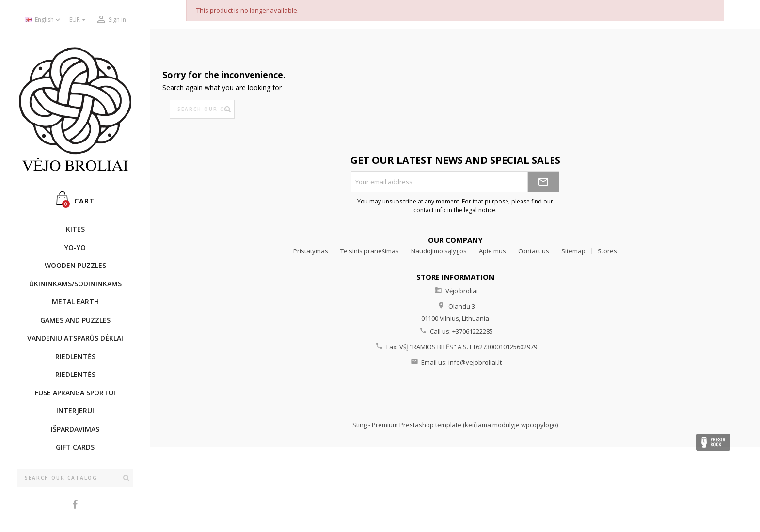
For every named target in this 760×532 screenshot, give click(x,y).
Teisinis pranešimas (370, 251)
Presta (713, 442)
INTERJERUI (75, 411)
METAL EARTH (75, 302)
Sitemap (573, 251)
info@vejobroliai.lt (475, 362)
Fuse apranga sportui (75, 393)
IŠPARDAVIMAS (75, 429)
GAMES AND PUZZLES (75, 320)
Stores (607, 251)
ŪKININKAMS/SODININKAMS (75, 284)
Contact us (534, 251)
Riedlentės (75, 356)
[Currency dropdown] (79, 20)
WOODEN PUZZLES (75, 265)
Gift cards (75, 447)
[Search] (75, 478)
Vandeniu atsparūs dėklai (75, 338)
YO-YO (75, 247)
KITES (75, 229)
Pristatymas (311, 251)
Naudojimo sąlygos (439, 251)
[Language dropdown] (43, 20)
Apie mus (492, 251)
